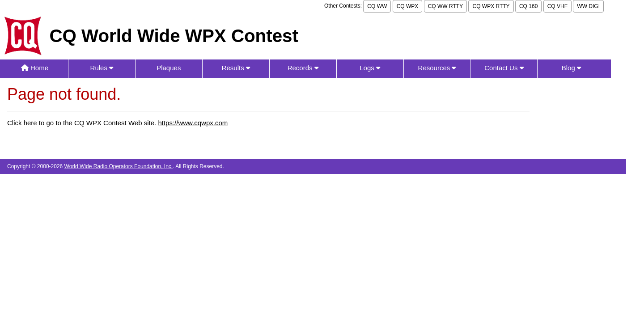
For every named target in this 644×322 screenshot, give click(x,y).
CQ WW (377, 6)
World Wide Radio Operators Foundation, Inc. (119, 166)
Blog (571, 68)
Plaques (169, 68)
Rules (102, 68)
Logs (370, 68)
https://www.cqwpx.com (193, 123)
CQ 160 (528, 6)
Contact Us (504, 68)
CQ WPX (408, 6)
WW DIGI (588, 6)
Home (35, 68)
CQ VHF (557, 6)
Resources (437, 68)
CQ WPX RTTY (491, 6)
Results (236, 68)
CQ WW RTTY (445, 6)
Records (303, 68)
